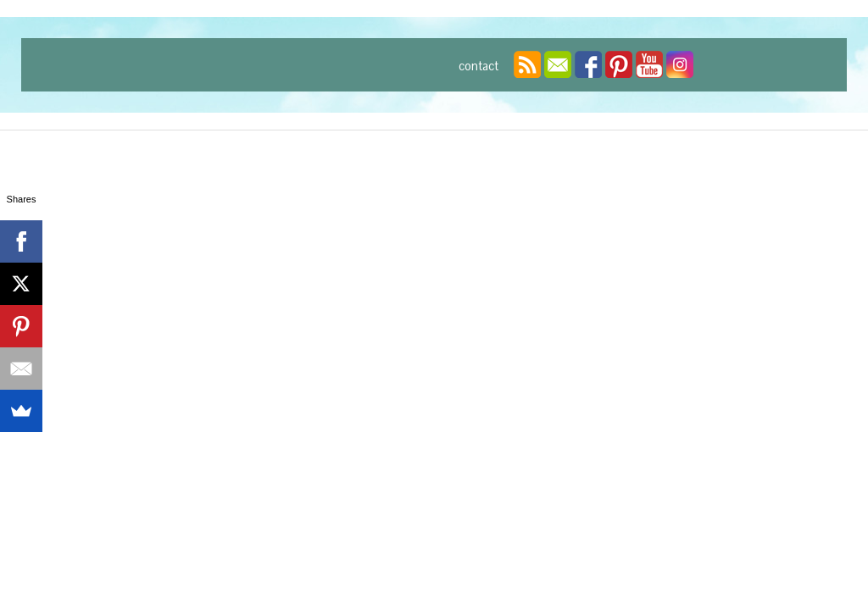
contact (479, 66)
